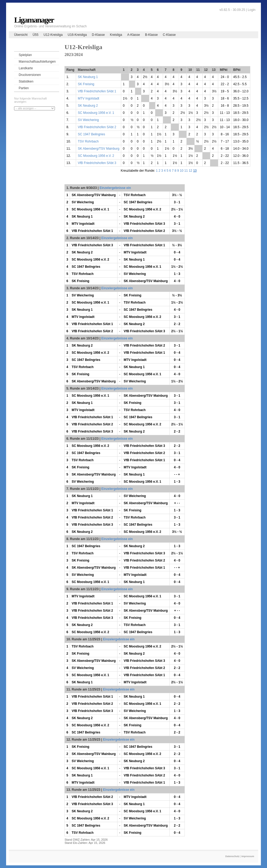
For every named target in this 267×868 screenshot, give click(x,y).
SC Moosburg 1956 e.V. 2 (96, 156)
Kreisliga (116, 35)
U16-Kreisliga (77, 35)
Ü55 (36, 35)
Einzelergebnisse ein (115, 188)
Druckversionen (30, 75)
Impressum (248, 856)
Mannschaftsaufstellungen (37, 62)
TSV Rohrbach (88, 141)
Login (251, 10)
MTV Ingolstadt (88, 98)
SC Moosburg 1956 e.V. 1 (96, 113)
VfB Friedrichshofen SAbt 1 (97, 91)
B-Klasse (151, 35)
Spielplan (25, 55)
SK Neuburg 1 (88, 77)
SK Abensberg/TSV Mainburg (99, 149)
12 (191, 171)
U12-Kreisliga (53, 35)
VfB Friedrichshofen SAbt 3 (97, 163)
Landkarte (26, 68)
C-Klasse (169, 35)
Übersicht (21, 35)
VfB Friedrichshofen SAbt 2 (97, 127)
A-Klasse (134, 35)
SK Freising (86, 84)
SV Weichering (88, 120)
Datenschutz (233, 856)
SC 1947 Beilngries (91, 134)
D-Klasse (99, 35)
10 (181, 171)
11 (186, 171)
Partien (24, 88)
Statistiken (26, 81)
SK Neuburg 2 (88, 106)
